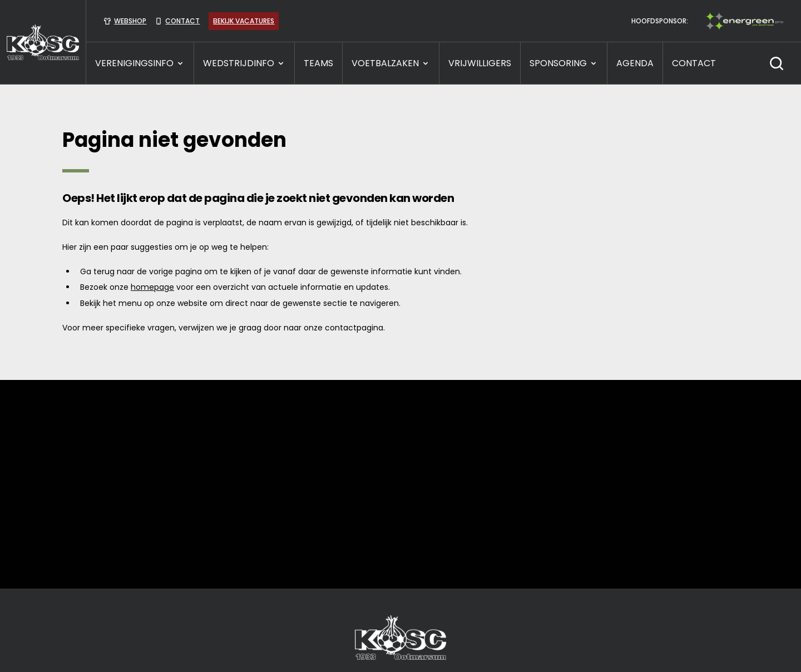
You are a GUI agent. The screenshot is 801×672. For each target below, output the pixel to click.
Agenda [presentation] (635, 63)
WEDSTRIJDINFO (244, 63)
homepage (152, 287)
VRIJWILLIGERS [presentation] (480, 63)
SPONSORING (564, 63)
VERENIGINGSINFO (140, 63)
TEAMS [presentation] (318, 63)
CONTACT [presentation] (694, 63)
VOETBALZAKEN (391, 63)
